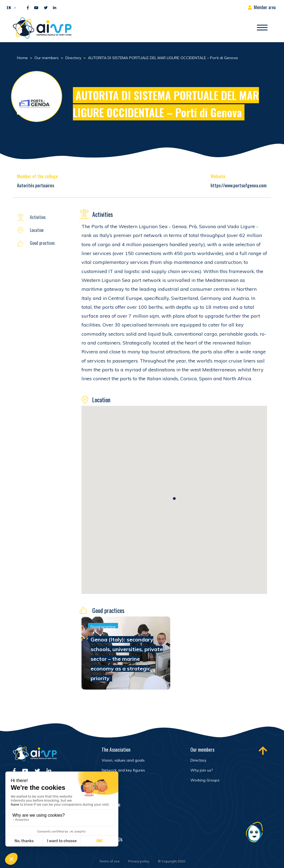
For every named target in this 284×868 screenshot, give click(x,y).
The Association (116, 749)
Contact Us (112, 839)
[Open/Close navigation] (262, 28)
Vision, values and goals (123, 760)
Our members (202, 749)
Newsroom (111, 805)
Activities (38, 217)
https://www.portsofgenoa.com (239, 185)
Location (37, 230)
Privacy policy (139, 861)
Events (108, 816)
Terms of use (109, 861)
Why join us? (202, 770)
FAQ (105, 828)
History (108, 780)
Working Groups (205, 780)
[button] (10, 7)
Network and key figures (123, 770)
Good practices (42, 243)
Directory (198, 760)
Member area (265, 7)
